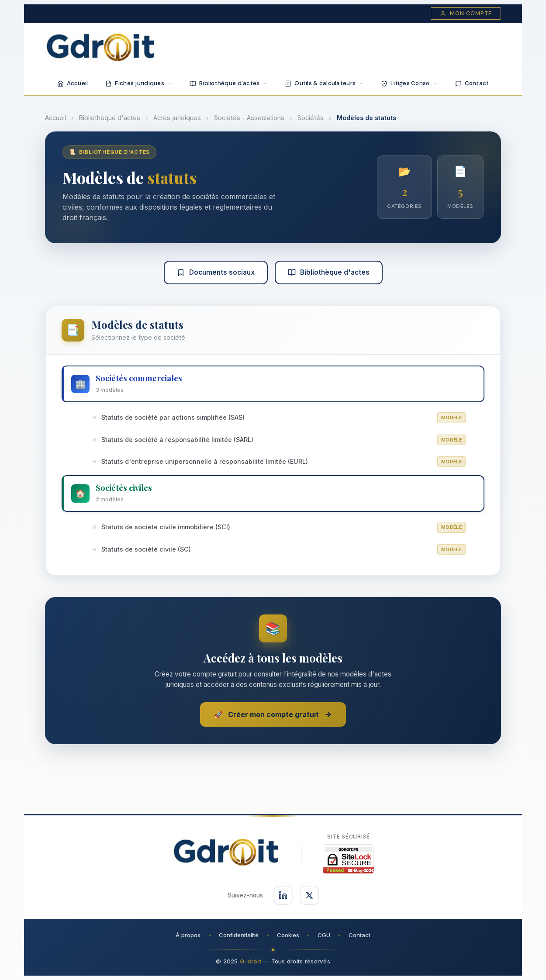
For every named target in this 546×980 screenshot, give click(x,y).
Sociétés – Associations (249, 118)
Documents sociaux (216, 272)
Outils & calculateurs (324, 83)
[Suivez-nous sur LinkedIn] (283, 895)
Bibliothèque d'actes (228, 83)
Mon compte (466, 14)
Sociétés (311, 118)
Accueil (73, 83)
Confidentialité (239, 935)
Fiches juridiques (139, 83)
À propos (188, 935)
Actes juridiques (177, 118)
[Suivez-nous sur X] (309, 895)
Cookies (288, 935)
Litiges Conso (409, 83)
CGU (324, 935)
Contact (472, 83)
